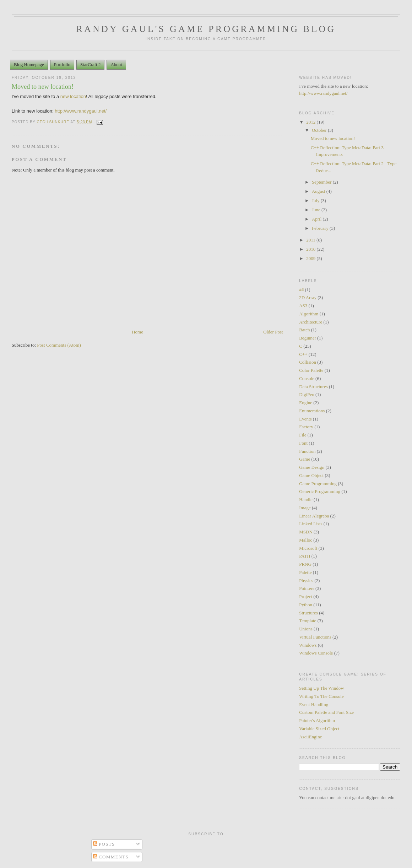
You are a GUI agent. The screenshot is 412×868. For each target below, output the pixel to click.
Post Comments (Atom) (59, 345)
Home (137, 332)
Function (307, 451)
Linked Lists (311, 524)
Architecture (311, 322)
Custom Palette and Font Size (326, 712)
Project (306, 596)
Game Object (311, 475)
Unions (306, 629)
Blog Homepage (29, 64)
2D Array (308, 297)
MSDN (306, 532)
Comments (111, 857)
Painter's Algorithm (317, 720)
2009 (311, 258)
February (321, 228)
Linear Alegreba (314, 516)
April (317, 219)
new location (73, 96)
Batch (304, 330)
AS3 (303, 306)
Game (305, 459)
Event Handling (314, 704)
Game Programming (318, 484)
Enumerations (312, 411)
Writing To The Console (321, 696)
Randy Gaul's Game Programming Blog (206, 29)
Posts (104, 844)
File (303, 435)
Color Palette (311, 370)
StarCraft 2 (90, 64)
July (316, 200)
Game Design (312, 467)
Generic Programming (320, 491)
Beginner (308, 338)
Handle (306, 500)
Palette (305, 572)
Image (305, 508)
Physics (306, 581)
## (301, 290)
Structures (308, 613)
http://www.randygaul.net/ (323, 93)
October (320, 130)
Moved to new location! (333, 138)
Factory (306, 427)
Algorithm (309, 314)
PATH (305, 556)
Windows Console (316, 653)
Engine (306, 403)
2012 (311, 122)
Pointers (307, 588)
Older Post (273, 332)
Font (303, 443)
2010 (311, 249)
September (322, 182)
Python (306, 605)
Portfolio (62, 64)
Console (307, 378)
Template (308, 621)
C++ (303, 354)
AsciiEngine (310, 737)
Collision (308, 362)
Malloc (306, 540)
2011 (311, 240)
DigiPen (307, 394)
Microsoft (308, 548)
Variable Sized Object (319, 729)
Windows (308, 645)
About (116, 64)
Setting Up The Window (321, 688)
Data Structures (313, 387)
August (319, 191)
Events (305, 419)
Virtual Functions (315, 637)
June (317, 210)
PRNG (305, 564)
